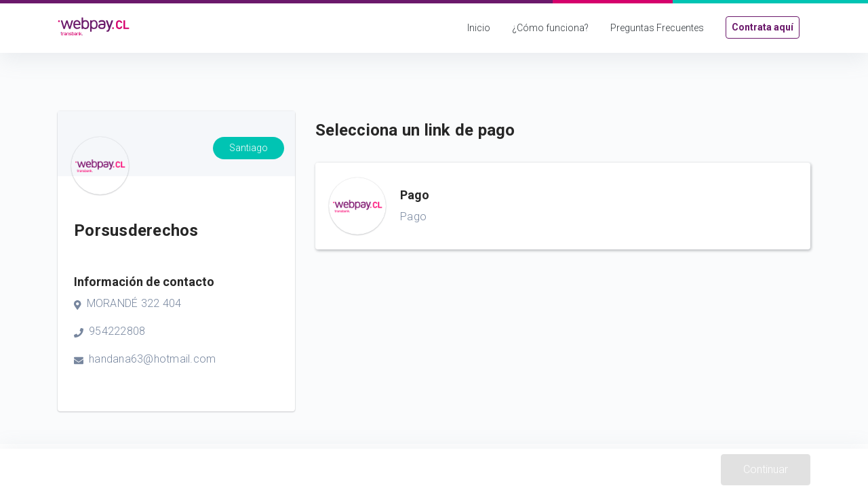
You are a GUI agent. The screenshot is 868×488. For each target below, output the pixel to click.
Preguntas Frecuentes (657, 28)
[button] (563, 206)
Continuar (766, 469)
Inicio (479, 28)
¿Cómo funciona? (550, 28)
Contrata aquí (763, 27)
